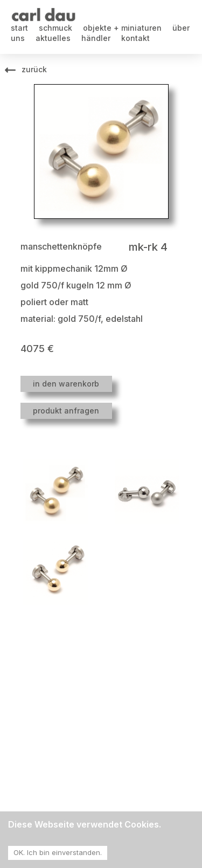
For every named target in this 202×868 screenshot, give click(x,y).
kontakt (135, 38)
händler (96, 38)
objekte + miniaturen (122, 28)
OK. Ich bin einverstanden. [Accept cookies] (58, 852)
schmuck (55, 28)
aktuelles (53, 38)
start (19, 28)
